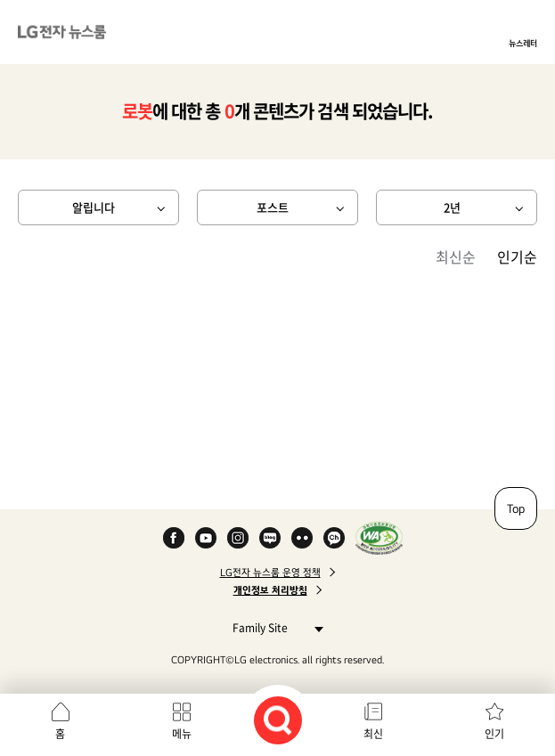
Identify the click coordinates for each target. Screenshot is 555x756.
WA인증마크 (379, 538)
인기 (494, 734)
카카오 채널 (334, 538)
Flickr (302, 538)
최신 (373, 734)
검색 (278, 720)
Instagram (238, 538)
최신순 (456, 256)
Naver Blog (270, 538)
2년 (452, 207)
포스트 (273, 207)
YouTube (206, 538)
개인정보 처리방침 (270, 590)
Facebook (174, 538)
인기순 (517, 256)
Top (516, 508)
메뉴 (182, 734)
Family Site (273, 627)
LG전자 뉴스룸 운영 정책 (270, 573)
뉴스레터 (523, 43)
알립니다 (94, 207)
